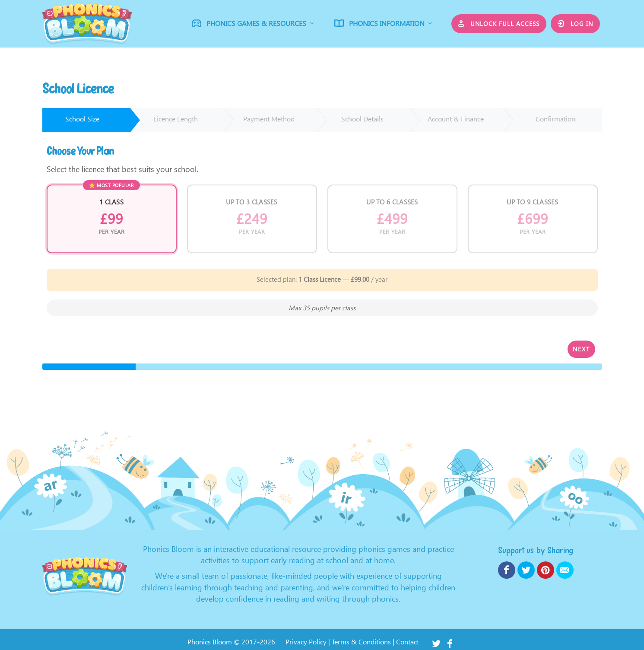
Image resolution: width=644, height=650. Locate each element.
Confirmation (555, 119)
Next (581, 349)
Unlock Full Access (499, 24)
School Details (362, 119)
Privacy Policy (306, 642)
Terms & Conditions (361, 642)
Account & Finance (456, 119)
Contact (408, 642)
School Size (82, 119)
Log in (575, 24)
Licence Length (176, 119)
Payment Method (269, 119)
